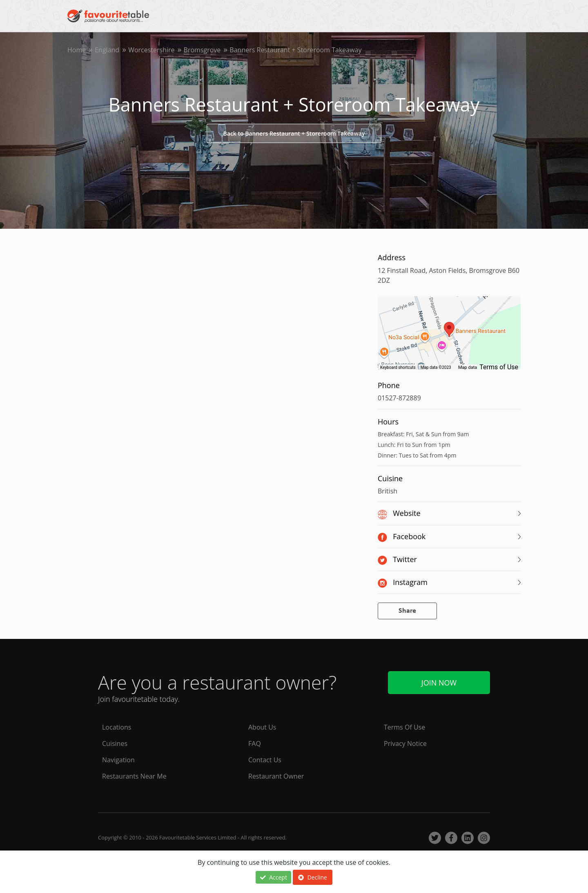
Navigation (118, 760)
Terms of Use (499, 367)
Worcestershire (151, 50)
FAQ (255, 743)
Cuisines (115, 743)
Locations (117, 727)
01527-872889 (399, 398)
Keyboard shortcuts (398, 367)
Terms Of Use (404, 727)
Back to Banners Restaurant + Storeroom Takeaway (294, 133)
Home (77, 50)
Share (407, 611)
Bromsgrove (202, 50)
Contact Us (265, 760)
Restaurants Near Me (134, 776)
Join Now (439, 683)
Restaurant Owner (276, 776)
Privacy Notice (405, 743)
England (107, 50)
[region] (449, 337)
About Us (262, 727)
